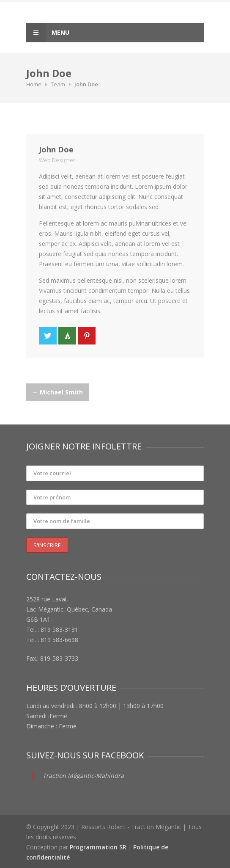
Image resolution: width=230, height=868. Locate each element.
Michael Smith (57, 392)
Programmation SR (98, 847)
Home (34, 84)
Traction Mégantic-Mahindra (83, 776)
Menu (48, 33)
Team (58, 84)
